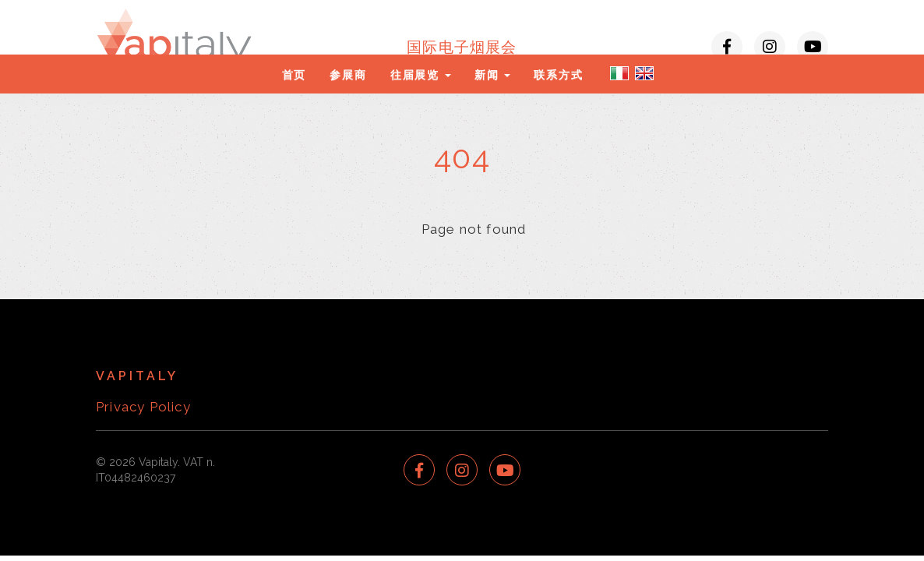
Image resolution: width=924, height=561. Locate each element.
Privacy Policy (143, 407)
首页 (294, 75)
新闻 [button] (492, 75)
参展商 (348, 75)
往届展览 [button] (421, 75)
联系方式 (558, 75)
